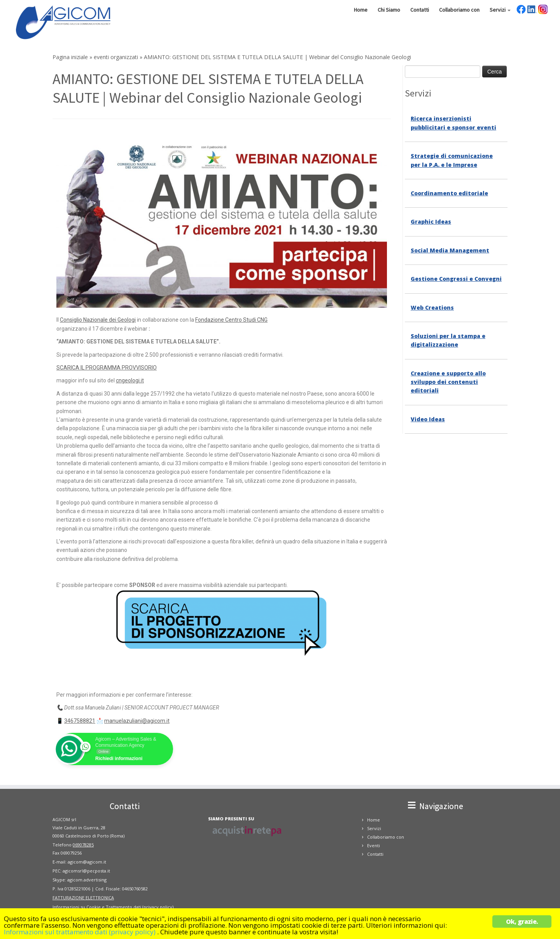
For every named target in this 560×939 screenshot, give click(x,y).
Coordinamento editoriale (449, 193)
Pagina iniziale (70, 57)
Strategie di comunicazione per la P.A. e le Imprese (452, 160)
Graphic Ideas (431, 222)
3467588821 (80, 721)
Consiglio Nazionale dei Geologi (98, 320)
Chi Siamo (389, 10)
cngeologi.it (130, 380)
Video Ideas (428, 419)
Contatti (420, 10)
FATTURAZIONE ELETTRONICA (83, 898)
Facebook (521, 9)
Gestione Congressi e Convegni (456, 279)
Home (361, 10)
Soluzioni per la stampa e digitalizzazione (448, 340)
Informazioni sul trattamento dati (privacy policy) (80, 932)
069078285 (83, 845)
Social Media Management (450, 250)
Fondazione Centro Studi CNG (231, 320)
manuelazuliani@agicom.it (137, 721)
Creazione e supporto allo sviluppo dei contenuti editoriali (448, 382)
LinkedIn (532, 9)
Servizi (500, 10)
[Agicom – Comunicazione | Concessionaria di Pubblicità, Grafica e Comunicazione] (65, 22)
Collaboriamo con (459, 10)
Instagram (543, 9)
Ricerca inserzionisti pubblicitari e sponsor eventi (453, 123)
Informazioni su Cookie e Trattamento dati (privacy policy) (113, 907)
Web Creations (432, 307)
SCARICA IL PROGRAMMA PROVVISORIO (107, 368)
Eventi (374, 845)
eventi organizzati (116, 57)
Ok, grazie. (522, 921)
